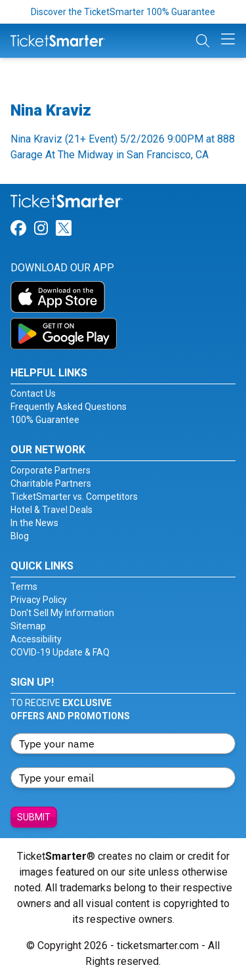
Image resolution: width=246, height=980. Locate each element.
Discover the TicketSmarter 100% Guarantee (123, 12)
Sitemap (28, 626)
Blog (20, 536)
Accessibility (36, 639)
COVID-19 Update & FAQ (60, 652)
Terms (24, 587)
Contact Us (33, 393)
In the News (34, 523)
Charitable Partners (51, 483)
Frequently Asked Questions (69, 407)
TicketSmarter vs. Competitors (74, 497)
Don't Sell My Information (62, 613)
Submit (34, 817)
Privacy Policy (39, 600)
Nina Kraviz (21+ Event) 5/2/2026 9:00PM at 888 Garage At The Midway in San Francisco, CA (123, 147)
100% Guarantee (45, 420)
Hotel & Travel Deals (51, 510)
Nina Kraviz (51, 110)
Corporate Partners (51, 470)
